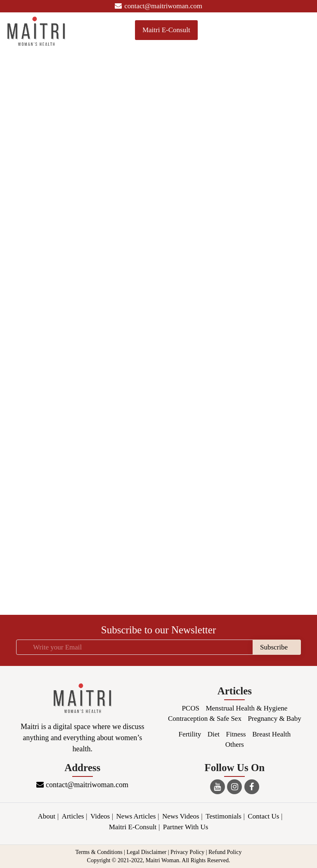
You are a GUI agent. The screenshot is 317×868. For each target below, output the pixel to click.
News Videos (181, 816)
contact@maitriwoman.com (158, 6)
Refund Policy (225, 852)
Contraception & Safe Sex (205, 719)
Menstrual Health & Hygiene (246, 708)
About (47, 816)
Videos (100, 816)
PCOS (190, 708)
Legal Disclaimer (146, 852)
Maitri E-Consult (166, 30)
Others (235, 745)
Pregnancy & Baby (274, 719)
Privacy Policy (187, 852)
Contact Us (263, 816)
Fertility (190, 734)
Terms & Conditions (99, 852)
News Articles (136, 816)
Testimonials (224, 816)
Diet (214, 734)
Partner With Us (186, 827)
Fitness (236, 734)
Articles (73, 816)
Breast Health (271, 734)
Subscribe (274, 647)
